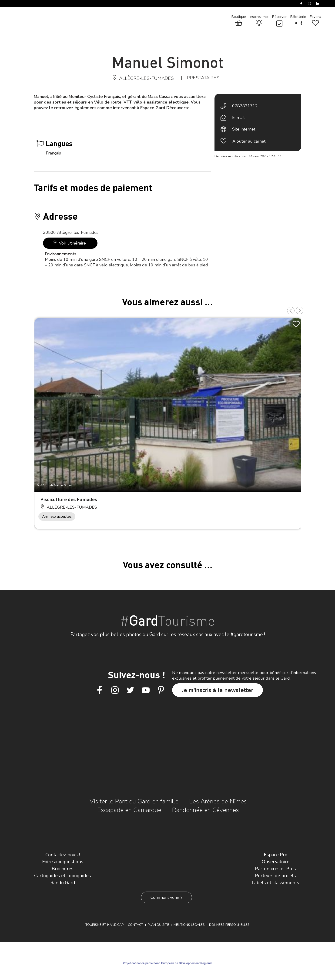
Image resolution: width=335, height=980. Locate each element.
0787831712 (245, 106)
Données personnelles (229, 925)
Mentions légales (189, 925)
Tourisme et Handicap (104, 925)
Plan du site (158, 925)
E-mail (238, 117)
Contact (136, 925)
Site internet (244, 129)
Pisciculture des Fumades (69, 499)
